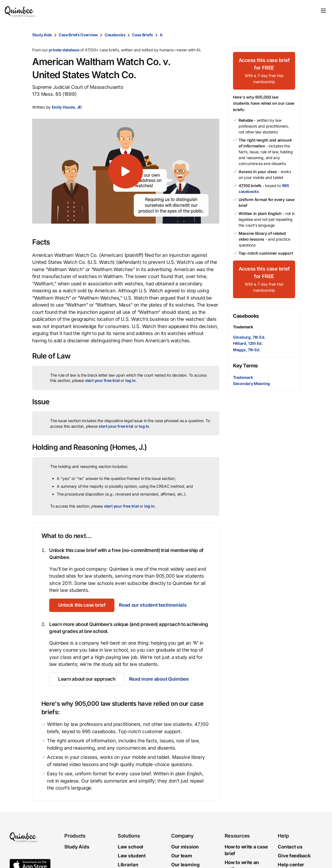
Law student (132, 856)
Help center (291, 864)
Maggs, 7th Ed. (247, 350)
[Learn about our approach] (87, 679)
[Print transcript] (294, 35)
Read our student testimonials (153, 605)
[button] (67, 107)
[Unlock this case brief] (82, 605)
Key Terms (245, 366)
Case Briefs (143, 35)
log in (130, 380)
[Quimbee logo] (20, 11)
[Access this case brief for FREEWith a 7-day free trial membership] (264, 71)
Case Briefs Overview (78, 35)
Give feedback (294, 856)
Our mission (185, 847)
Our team (182, 856)
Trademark (243, 327)
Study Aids (42, 35)
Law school (130, 847)
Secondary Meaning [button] (251, 383)
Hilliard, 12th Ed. (248, 343)
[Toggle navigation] (323, 11)
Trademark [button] (243, 377)
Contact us (290, 847)
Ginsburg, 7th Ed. (249, 337)
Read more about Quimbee (159, 679)
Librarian (128, 864)
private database (64, 50)
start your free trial (102, 380)
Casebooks (115, 35)
